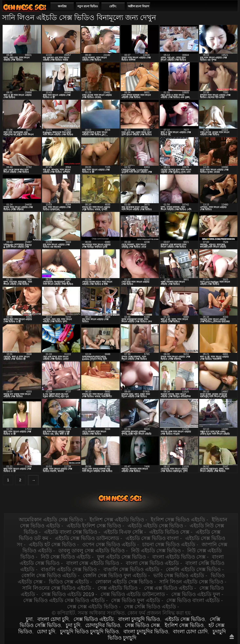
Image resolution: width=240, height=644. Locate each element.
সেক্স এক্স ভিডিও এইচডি (168, 588)
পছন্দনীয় (233, 6)
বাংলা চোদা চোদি (190, 631)
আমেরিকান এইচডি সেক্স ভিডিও (51, 520)
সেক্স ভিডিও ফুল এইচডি (136, 600)
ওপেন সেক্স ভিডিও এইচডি (109, 544)
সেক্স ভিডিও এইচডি (94, 619)
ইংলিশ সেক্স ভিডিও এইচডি (178, 520)
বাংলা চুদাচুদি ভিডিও (139, 619)
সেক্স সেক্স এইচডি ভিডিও (92, 607)
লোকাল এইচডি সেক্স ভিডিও (124, 582)
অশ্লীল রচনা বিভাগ (139, 6)
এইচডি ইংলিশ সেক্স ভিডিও (94, 526)
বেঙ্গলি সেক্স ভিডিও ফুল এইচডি (115, 575)
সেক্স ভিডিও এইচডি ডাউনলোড (133, 594)
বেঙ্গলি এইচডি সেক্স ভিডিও (193, 569)
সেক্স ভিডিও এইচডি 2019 (68, 594)
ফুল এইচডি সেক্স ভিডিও (121, 557)
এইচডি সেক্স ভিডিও (25, 7)
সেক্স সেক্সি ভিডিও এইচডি (150, 607)
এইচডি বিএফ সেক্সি (123, 532)
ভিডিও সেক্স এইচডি (69, 582)
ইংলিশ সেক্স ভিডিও (184, 625)
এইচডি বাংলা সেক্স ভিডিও (71, 532)
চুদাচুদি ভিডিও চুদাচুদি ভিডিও (89, 631)
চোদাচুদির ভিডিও (103, 625)
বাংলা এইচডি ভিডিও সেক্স (179, 557)
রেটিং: (113, 6)
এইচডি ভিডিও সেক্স (169, 532)
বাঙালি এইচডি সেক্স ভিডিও (69, 569)
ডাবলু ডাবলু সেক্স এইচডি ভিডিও (92, 550)
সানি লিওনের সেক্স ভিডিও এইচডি (57, 588)
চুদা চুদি (73, 625)
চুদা (29, 619)
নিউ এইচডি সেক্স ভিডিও (156, 550)
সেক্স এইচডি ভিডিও (118, 588)
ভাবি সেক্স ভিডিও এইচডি (179, 575)
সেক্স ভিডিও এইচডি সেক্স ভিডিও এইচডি (64, 600)
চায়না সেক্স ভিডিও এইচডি (169, 544)
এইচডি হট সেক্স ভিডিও (52, 544)
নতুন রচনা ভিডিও (88, 6)
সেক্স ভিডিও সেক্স (142, 625)
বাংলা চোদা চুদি (53, 619)
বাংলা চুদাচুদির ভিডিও (146, 631)
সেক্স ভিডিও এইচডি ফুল (196, 594)
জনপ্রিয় (62, 6)
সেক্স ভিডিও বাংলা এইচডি (193, 600)
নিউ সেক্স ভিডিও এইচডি (66, 557)
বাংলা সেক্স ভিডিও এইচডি (152, 563)
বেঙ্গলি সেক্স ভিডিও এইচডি (49, 575)
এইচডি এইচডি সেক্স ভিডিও (155, 526)
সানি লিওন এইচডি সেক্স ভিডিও (191, 582)
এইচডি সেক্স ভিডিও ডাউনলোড (87, 538)
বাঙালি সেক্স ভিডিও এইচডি (131, 569)
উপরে (232, 637)
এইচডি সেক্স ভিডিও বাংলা (152, 538)
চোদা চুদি (46, 631)
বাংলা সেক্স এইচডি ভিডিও (93, 563)
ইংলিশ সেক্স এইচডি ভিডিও (117, 520)
